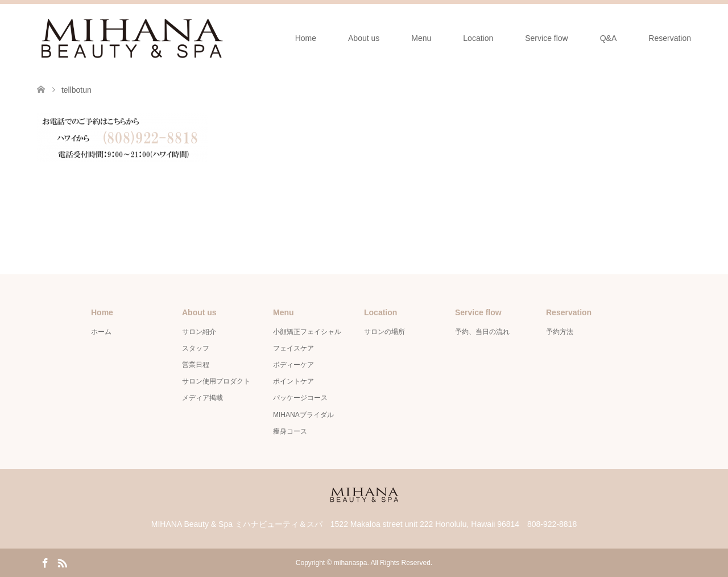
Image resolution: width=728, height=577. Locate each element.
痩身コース (290, 431)
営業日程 (196, 365)
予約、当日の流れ (482, 332)
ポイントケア (293, 381)
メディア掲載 (202, 398)
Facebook (45, 562)
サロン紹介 (199, 332)
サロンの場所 (384, 332)
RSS (62, 562)
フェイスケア (293, 348)
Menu (421, 38)
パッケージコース (300, 398)
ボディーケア (293, 365)
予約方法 (560, 332)
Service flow (546, 38)
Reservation (670, 38)
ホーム (101, 332)
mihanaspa (351, 563)
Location (478, 38)
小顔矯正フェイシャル (307, 332)
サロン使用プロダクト (216, 381)
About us (364, 38)
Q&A (609, 38)
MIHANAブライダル (303, 415)
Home (306, 38)
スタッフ (196, 348)
